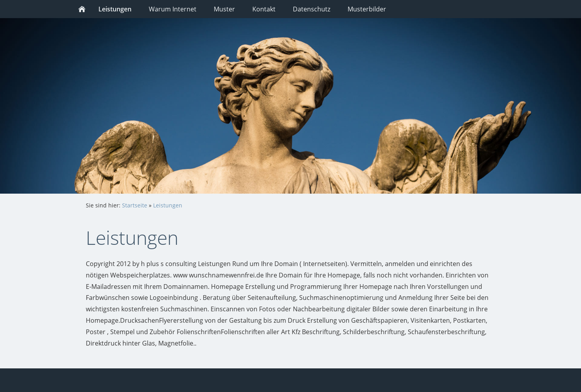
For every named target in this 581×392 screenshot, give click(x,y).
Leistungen (168, 205)
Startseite (135, 205)
